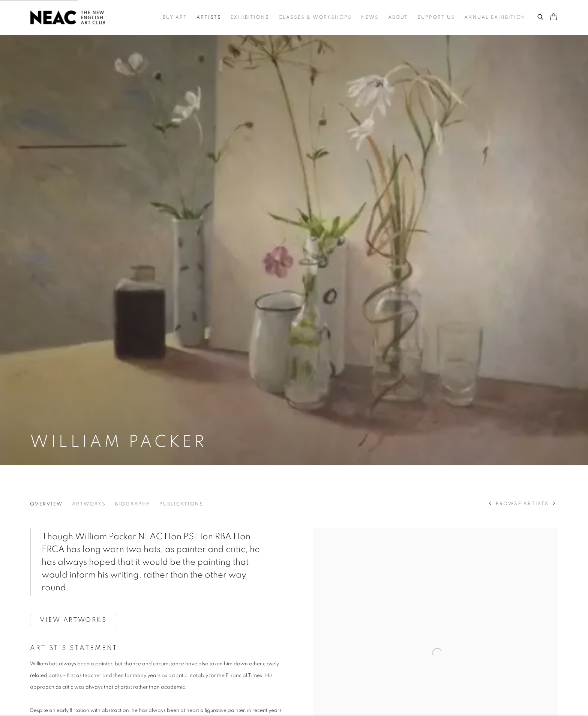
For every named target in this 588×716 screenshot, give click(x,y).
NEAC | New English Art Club (67, 17)
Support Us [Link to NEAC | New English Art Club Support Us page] (436, 17)
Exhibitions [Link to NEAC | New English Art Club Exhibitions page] (250, 17)
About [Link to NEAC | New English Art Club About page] (398, 17)
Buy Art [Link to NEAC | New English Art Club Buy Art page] (175, 17)
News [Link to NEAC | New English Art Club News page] (370, 17)
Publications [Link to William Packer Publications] (181, 504)
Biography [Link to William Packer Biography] (133, 504)
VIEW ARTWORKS (73, 620)
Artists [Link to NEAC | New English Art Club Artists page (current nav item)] (209, 17)
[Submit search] (541, 16)
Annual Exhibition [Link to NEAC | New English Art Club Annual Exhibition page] (495, 17)
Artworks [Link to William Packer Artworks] (89, 504)
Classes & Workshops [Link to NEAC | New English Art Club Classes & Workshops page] (315, 17)
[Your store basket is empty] (553, 18)
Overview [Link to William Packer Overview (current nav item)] (46, 504)
